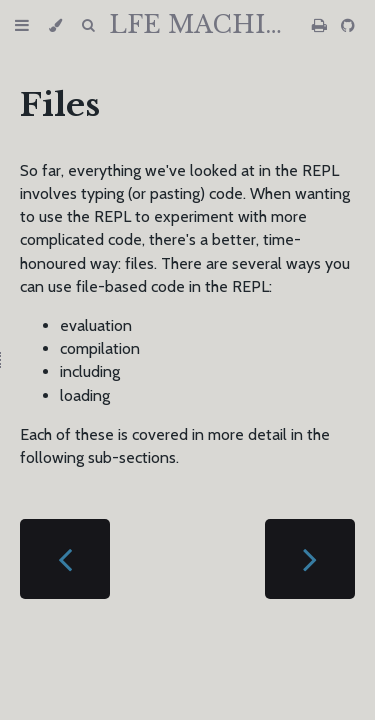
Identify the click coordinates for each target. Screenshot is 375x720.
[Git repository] (348, 25)
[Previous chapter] (65, 559)
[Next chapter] (310, 559)
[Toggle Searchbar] (88, 25)
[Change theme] (55, 25)
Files (60, 105)
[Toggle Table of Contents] (22, 25)
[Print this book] (321, 25)
